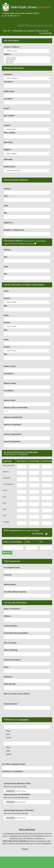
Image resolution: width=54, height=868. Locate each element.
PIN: (6, 213)
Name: (6, 291)
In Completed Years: (12, 568)
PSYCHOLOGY (27, 60)
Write (7, 734)
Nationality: (9, 159)
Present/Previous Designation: (16, 633)
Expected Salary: (11, 704)
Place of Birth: (10, 133)
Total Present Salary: (13, 660)
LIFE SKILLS (27, 62)
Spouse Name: (10, 400)
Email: (7, 108)
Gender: (7, 125)
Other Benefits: (10, 684)
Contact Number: (11, 626)
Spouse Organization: (13, 434)
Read (7, 731)
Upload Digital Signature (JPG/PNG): (19, 810)
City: (6, 196)
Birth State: (8, 142)
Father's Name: (10, 366)
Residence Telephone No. (14, 230)
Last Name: (8, 99)
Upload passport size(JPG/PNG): (17, 794)
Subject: (8, 54)
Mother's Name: (10, 383)
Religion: (8, 150)
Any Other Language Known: (14, 764)
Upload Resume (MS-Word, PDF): (17, 784)
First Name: (9, 82)
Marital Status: (10, 167)
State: (6, 206)
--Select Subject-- (27, 58)
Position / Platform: (12, 47)
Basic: (6, 667)
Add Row (7, 553)
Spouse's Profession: (13, 425)
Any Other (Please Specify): (15, 592)
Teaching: (8, 575)
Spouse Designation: (12, 442)
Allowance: (8, 677)
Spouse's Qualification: (13, 417)
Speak (8, 738)
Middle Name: (9, 91)
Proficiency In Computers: (13, 771)
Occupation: (9, 374)
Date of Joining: (10, 643)
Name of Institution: (12, 609)
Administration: (10, 584)
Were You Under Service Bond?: (17, 694)
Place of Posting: (11, 650)
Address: (8, 189)
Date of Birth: (10, 116)
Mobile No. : (9, 223)
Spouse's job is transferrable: (16, 408)
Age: (6, 306)
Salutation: (8, 74)
